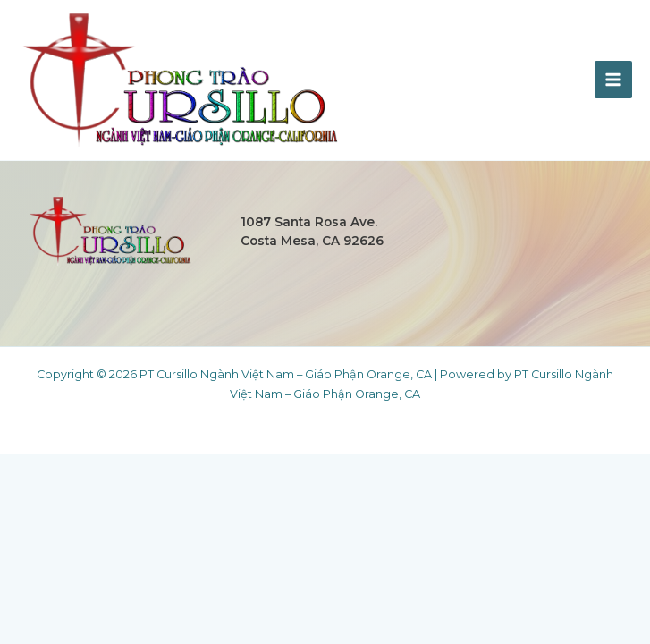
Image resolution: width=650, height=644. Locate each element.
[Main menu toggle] (613, 80)
